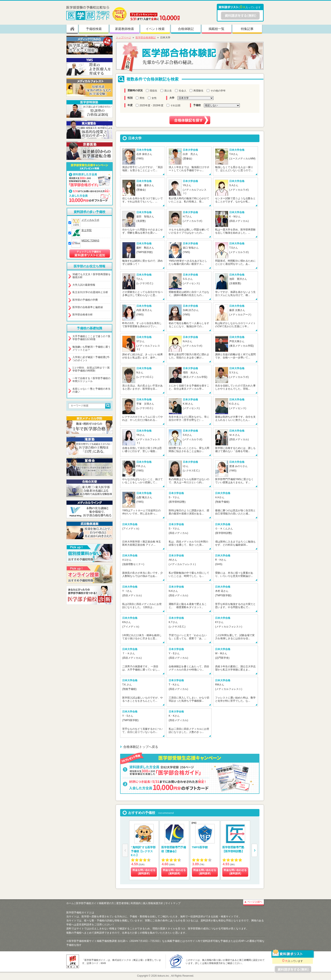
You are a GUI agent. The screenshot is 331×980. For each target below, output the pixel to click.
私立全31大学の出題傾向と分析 (90, 292)
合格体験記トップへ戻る (141, 747)
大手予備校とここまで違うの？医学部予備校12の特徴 (91, 338)
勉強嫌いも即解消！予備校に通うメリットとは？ (91, 348)
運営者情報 (122, 903)
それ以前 (174, 105)
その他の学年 (216, 91)
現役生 (152, 91)
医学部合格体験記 (146, 38)
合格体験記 (186, 29)
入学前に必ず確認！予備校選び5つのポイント (91, 359)
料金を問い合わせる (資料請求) (144, 872)
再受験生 (197, 91)
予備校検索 (94, 29)
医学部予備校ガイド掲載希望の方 (95, 903)
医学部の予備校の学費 (85, 300)
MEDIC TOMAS (90, 241)
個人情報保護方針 (153, 903)
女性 (152, 98)
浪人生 (166, 91)
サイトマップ (173, 903)
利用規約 (136, 903)
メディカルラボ (90, 220)
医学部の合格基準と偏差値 (88, 307)
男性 (140, 98)
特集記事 (247, 29)
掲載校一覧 (216, 29)
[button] (254, 850)
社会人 (181, 91)
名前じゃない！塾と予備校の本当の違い (91, 390)
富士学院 (87, 230)
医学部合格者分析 (83, 315)
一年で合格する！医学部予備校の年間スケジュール (91, 380)
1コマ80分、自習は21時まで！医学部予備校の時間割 (91, 369)
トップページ (123, 38)
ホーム (70, 903)
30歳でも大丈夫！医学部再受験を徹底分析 (92, 276)
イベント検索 (155, 29)
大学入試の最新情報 (84, 285)
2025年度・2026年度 (150, 105)
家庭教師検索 (125, 29)
